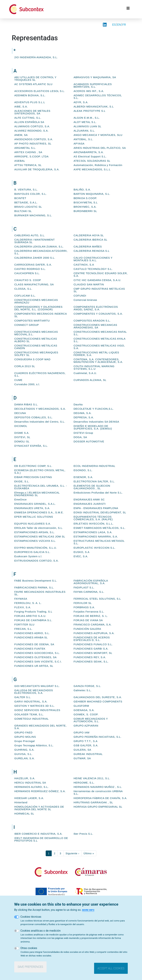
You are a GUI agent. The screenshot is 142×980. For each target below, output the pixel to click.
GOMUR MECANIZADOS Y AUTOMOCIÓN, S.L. (91, 720)
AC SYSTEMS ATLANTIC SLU (33, 84)
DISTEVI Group (83, 433)
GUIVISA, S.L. (24, 754)
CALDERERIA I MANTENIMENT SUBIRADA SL (35, 241)
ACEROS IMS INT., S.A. (89, 91)
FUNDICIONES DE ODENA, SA (34, 644)
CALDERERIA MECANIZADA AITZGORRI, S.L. (41, 252)
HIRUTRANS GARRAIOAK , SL (93, 802)
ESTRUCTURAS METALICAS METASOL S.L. (99, 542)
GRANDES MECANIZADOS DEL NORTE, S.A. (41, 727)
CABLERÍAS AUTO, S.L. (30, 235)
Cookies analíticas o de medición (41, 931)
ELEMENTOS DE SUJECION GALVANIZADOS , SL (92, 487)
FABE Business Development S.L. (36, 581)
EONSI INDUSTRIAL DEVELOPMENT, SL (100, 512)
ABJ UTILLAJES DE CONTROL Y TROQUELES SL (35, 79)
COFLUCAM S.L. (25, 296)
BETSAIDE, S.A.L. (26, 202)
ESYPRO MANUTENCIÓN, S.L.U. (36, 548)
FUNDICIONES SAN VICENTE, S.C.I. (38, 662)
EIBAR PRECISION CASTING (33, 477)
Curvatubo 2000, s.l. (27, 384)
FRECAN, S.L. (24, 629)
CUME (18, 380)
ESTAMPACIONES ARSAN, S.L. (35, 532)
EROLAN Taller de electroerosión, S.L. (39, 528)
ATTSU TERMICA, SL (28, 165)
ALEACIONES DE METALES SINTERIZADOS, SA (32, 112)
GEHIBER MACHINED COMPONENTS (98, 701)
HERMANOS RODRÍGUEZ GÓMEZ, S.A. (40, 791)
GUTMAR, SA (82, 758)
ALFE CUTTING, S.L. (28, 118)
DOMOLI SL (22, 441)
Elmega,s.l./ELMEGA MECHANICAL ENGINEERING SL (37, 494)
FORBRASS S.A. (84, 607)
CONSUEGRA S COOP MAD (33, 359)
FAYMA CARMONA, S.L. (89, 592)
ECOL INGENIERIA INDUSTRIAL (95, 466)
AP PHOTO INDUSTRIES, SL (33, 144)
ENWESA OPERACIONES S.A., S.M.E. (39, 512)
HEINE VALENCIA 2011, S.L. (92, 778)
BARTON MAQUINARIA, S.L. (92, 194)
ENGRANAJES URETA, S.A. (32, 508)
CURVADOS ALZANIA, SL (90, 380)
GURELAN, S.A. (25, 758)
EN (119, 25)
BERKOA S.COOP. (85, 198)
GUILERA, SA (82, 750)
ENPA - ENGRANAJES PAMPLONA (96, 508)
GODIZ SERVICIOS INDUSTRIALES (37, 710)
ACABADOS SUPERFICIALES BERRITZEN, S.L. (93, 85)
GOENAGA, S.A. (84, 710)
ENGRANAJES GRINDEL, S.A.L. (35, 504)
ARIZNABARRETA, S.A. (89, 152)
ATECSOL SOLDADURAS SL (92, 161)
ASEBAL (20, 161)
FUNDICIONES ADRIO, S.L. (32, 633)
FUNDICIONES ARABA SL (31, 637)
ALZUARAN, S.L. (84, 131)
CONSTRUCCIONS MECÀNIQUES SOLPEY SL (36, 354)
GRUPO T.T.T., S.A (86, 741)
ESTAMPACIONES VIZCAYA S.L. (35, 541)
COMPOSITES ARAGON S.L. (92, 321)
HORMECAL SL (24, 814)
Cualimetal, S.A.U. (85, 373)
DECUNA (20, 413)
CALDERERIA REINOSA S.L (92, 251)
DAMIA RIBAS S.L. (26, 404)
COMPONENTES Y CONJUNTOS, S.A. (98, 314)
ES (114, 25)
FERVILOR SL (83, 603)
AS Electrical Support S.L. (90, 156)
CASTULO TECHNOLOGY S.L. (93, 269)
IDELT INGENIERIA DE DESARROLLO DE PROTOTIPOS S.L (41, 839)
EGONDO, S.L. (83, 470)
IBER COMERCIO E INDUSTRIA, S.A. (39, 834)
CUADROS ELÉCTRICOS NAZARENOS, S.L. (40, 374)
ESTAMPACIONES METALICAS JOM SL (40, 536)
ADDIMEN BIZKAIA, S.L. (30, 95)
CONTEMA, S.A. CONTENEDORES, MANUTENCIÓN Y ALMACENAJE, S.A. (98, 361)
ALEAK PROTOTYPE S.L (90, 111)
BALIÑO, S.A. (82, 190)
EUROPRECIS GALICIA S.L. (32, 552)
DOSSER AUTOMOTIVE (89, 441)
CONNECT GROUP (27, 325)
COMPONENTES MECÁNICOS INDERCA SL (41, 315)
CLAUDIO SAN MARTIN (89, 284)
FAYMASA (21, 599)
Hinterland (21, 802)
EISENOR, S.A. (83, 477)
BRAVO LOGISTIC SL (28, 207)
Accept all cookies (111, 968)
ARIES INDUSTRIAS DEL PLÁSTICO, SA (100, 148)
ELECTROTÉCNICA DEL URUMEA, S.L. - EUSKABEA (41, 487)
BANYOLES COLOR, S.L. (31, 194)
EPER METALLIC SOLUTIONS (34, 517)
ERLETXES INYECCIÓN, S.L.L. (94, 524)
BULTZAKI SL (23, 211)
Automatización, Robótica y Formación (98, 165)
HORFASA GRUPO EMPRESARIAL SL (98, 807)
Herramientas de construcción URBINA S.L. (98, 792)
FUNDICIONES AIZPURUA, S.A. (94, 633)
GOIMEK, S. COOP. (86, 714)
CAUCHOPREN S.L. (27, 273)
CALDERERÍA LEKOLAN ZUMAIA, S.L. (39, 247)
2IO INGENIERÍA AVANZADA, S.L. (36, 57)
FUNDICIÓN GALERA (87, 629)
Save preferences (30, 967)
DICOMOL (21, 426)
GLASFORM (81, 706)
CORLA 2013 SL (25, 366)
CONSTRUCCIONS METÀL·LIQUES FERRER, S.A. (96, 354)
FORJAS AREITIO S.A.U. (30, 616)
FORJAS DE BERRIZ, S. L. (91, 616)
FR (124, 25)
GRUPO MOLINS (25, 737)
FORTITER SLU (24, 624)
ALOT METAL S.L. (85, 122)
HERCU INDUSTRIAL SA (30, 783)
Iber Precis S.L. (84, 834)
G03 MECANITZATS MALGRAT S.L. (37, 686)
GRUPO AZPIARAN (86, 726)
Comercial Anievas (85, 300)
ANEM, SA (21, 135)
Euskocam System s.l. (28, 556)
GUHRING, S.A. (24, 750)
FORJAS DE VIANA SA (88, 620)
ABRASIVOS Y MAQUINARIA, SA (95, 77)
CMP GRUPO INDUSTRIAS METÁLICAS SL (99, 290)
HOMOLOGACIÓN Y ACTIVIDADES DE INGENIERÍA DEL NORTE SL (39, 808)
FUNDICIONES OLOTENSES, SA (36, 657)
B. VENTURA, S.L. (26, 190)
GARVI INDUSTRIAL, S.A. (31, 701)
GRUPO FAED (24, 732)
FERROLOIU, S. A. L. (28, 603)
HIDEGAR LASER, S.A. (29, 798)
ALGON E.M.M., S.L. (87, 118)
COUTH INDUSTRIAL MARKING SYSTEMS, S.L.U (94, 367)
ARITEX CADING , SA (28, 152)
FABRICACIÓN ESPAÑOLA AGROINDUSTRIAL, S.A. (91, 582)
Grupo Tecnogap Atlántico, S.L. (34, 745)
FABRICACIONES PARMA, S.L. (34, 587)
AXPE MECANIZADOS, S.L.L (92, 169)
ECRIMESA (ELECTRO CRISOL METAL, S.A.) (40, 471)
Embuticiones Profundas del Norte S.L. (98, 493)
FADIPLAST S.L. (84, 587)
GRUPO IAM (82, 732)
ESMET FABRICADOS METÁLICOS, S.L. (100, 528)
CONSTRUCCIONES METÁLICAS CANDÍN (36, 347)
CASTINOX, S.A (84, 265)
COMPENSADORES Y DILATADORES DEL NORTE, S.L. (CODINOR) (39, 308)
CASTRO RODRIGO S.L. (30, 269)
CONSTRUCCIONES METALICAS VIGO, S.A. (99, 347)
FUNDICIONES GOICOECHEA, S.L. (37, 653)
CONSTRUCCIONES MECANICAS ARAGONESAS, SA (95, 326)
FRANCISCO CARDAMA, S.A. (93, 624)
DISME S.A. (22, 433)
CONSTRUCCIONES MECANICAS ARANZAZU (36, 301)
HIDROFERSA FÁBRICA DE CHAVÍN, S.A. (101, 798)
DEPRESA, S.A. (84, 417)
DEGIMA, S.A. (83, 413)
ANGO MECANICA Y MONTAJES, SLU (98, 135)
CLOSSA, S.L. (23, 289)
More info (88, 910)
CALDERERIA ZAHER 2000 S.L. (35, 258)
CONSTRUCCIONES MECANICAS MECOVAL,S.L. (36, 333)
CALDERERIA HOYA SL (89, 235)
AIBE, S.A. (21, 107)
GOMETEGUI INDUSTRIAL (32, 719)
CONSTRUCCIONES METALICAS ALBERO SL (36, 340)
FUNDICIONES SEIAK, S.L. (91, 662)
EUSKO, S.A (82, 552)
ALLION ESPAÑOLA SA (29, 122)
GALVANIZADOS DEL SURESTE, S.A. (98, 697)
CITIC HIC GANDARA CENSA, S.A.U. (97, 280)
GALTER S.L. (23, 697)
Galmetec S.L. (83, 690)
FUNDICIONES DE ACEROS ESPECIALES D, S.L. (92, 639)
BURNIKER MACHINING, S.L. (33, 215)
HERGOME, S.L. (84, 783)
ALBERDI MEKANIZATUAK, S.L (94, 107)
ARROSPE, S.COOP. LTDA (32, 156)
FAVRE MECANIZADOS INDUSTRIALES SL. (40, 593)
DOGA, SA (80, 437)
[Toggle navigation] (128, 9)
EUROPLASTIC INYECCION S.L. (95, 548)
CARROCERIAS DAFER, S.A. (33, 265)
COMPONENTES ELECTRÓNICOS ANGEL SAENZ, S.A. (96, 308)
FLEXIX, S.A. (23, 607)
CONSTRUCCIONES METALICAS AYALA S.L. (100, 340)
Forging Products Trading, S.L (33, 612)
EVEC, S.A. (81, 556)
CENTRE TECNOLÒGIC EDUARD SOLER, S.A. (101, 274)
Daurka (78, 404)
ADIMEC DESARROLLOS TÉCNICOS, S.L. (98, 97)
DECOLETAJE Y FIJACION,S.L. (94, 409)
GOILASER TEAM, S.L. (29, 714)
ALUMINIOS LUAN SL (88, 126)
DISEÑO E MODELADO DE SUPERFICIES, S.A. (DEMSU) (93, 427)
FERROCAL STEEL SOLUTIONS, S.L (97, 599)
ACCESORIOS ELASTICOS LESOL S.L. (40, 91)
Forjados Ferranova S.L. (89, 612)
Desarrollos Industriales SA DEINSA (96, 422)
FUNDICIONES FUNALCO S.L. (93, 644)
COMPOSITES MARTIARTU (32, 321)
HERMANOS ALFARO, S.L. (32, 787)
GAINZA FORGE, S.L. (87, 686)
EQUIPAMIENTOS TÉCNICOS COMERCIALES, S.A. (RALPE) (93, 518)
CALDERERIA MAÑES (88, 247)
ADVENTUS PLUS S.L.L (30, 102)
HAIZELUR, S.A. (25, 778)
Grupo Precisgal (25, 741)
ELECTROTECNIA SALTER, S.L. (94, 481)
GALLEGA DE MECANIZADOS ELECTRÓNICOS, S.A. (34, 692)
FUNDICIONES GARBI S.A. (91, 649)
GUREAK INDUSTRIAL (88, 754)
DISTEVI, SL (22, 437)
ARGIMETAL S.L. (25, 148)
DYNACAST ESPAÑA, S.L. (31, 446)
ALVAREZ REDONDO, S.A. (32, 131)
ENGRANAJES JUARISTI (90, 504)
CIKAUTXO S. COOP (28, 280)
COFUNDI (80, 296)
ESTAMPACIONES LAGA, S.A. (93, 532)
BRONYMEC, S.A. (85, 207)
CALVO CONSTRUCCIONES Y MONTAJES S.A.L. (93, 259)
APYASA (79, 144)
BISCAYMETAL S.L (86, 202)
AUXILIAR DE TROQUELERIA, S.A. (37, 169)
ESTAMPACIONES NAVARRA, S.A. (96, 536)
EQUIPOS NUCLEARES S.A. (33, 524)
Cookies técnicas (31, 917)
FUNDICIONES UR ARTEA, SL (34, 666)
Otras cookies (29, 948)
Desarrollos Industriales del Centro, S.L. (40, 422)
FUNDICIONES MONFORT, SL (93, 653)
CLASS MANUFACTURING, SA (34, 284)
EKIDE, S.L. (22, 481)
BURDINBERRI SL (85, 211)
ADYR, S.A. (81, 102)
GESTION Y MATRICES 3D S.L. (35, 706)
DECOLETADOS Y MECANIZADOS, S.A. (40, 409)
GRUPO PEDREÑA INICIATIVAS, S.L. (98, 737)
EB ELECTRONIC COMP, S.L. (33, 466)
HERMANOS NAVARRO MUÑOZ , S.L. (98, 787)
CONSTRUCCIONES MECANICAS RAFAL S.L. (100, 333)
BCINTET (20, 198)
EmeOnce (21, 499)
